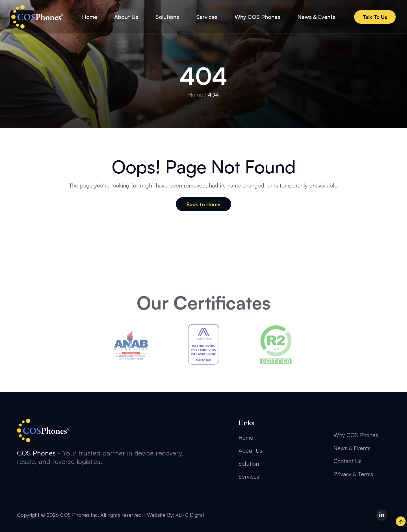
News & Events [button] (316, 17)
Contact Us (348, 461)
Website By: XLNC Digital (175, 515)
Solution (249, 464)
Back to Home (203, 204)
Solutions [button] (167, 17)
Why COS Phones (356, 435)
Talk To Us (375, 17)
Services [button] (207, 17)
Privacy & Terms (353, 474)
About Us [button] (126, 17)
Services (249, 477)
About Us (250, 451)
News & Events (352, 448)
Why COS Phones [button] (257, 17)
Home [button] (90, 17)
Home (196, 94)
